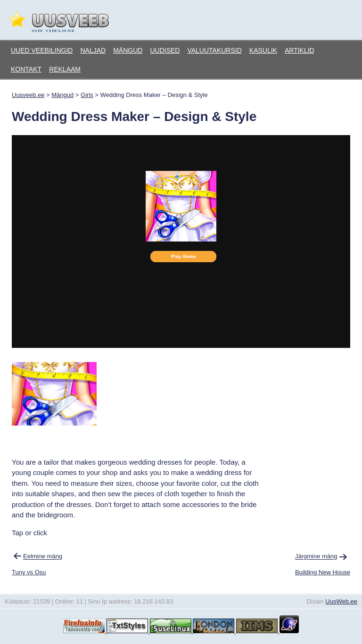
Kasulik (263, 50)
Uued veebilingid (42, 50)
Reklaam (65, 69)
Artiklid (300, 50)
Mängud (128, 50)
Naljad (93, 50)
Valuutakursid (214, 50)
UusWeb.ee (341, 601)
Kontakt (26, 69)
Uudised (165, 50)
